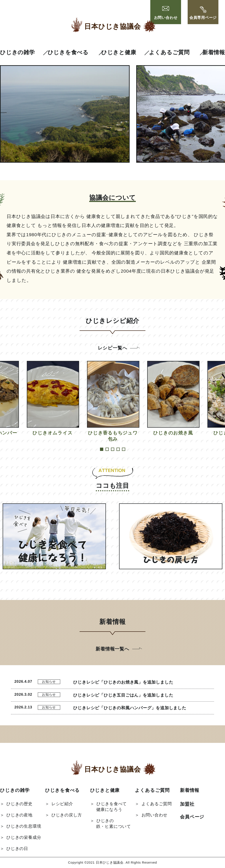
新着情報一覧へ (112, 649)
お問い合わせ (166, 13)
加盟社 (187, 804)
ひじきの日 (17, 849)
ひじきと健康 (119, 52)
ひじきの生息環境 (24, 826)
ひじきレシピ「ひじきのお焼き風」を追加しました (123, 682)
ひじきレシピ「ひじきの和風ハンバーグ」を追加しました (130, 708)
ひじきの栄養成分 (24, 837)
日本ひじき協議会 (112, 26)
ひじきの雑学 (17, 52)
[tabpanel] (113, 402)
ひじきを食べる (68, 52)
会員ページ (192, 817)
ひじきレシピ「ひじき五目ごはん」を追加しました (123, 695)
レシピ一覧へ (113, 348)
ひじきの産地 (19, 815)
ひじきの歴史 (19, 804)
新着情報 (214, 52)
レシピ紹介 (62, 804)
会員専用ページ (203, 13)
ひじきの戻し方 (67, 815)
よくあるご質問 (169, 52)
